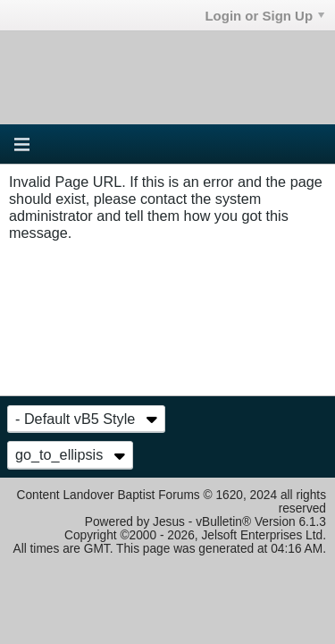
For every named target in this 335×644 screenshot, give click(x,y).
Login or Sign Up (264, 16)
